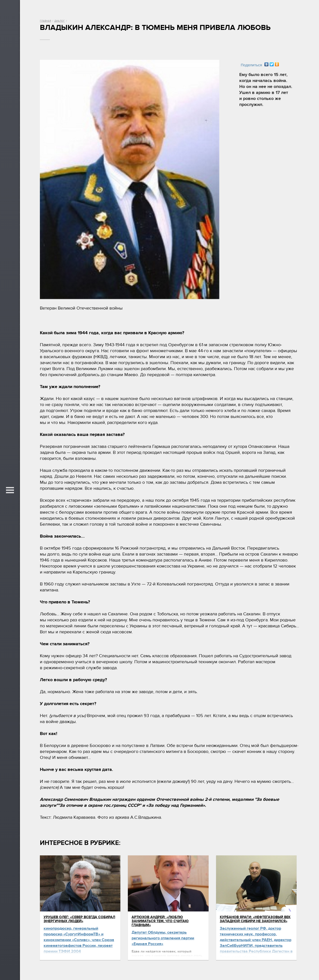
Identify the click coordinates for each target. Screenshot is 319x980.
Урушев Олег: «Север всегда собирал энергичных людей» (79, 919)
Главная (45, 21)
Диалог (60, 21)
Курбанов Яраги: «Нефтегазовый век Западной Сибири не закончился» (255, 919)
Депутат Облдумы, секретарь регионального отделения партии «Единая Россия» (163, 938)
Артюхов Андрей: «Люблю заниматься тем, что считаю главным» (160, 921)
